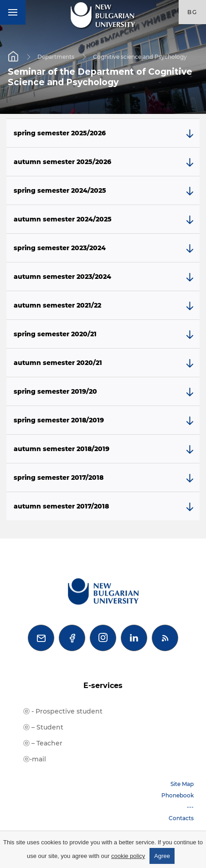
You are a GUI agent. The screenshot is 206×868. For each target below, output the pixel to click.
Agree (162, 856)
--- (190, 807)
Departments (56, 57)
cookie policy (128, 856)
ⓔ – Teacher (43, 743)
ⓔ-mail (35, 759)
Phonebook (178, 795)
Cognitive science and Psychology (140, 57)
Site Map (182, 784)
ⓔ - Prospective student (63, 711)
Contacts (181, 818)
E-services (103, 686)
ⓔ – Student (43, 727)
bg (192, 12)
